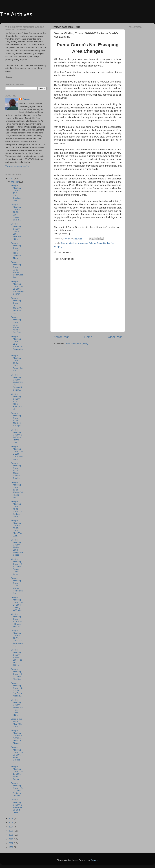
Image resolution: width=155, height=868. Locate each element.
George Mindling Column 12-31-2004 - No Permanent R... (17, 638)
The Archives (16, 14)
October (15, 182)
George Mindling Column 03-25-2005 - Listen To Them (16, 251)
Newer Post (61, 337)
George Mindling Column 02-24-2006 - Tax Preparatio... (17, 344)
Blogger (94, 860)
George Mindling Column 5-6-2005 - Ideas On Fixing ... (17, 737)
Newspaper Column (87, 243)
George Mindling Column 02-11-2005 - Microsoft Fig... (16, 231)
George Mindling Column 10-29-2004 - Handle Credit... (16, 471)
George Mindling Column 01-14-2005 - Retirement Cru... (17, 586)
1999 (11, 847)
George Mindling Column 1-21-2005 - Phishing (17, 674)
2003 (11, 831)
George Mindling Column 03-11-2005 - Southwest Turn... (17, 270)
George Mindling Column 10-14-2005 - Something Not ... (17, 363)
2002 (11, 835)
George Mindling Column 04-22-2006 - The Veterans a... (17, 306)
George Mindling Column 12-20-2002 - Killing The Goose (17, 547)
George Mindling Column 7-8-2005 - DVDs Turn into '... (17, 453)
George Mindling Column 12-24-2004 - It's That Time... (16, 657)
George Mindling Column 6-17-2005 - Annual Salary (17, 773)
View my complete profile (17, 166)
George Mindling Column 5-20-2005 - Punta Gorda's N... (17, 755)
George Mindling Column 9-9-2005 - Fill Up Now (17, 436)
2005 (11, 823)
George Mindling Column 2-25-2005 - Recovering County (17, 288)
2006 (11, 819)
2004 (11, 827)
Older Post (115, 337)
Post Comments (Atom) (77, 343)
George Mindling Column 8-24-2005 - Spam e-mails (17, 806)
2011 (11, 178)
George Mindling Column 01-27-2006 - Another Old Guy (16, 325)
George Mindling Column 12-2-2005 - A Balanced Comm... (17, 382)
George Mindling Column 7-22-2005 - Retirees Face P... (17, 789)
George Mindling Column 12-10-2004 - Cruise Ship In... (16, 212)
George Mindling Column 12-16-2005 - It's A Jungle (16, 419)
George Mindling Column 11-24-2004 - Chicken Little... (16, 193)
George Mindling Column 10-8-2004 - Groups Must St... (17, 620)
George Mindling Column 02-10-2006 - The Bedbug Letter (17, 509)
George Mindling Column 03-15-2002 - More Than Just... (17, 528)
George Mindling (69, 243)
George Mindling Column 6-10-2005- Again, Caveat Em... (17, 566)
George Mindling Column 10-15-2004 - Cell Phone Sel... (17, 490)
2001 (11, 839)
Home (88, 337)
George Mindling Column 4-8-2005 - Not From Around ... (17, 689)
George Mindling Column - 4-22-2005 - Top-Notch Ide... (17, 707)
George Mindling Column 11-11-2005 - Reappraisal (17, 401)
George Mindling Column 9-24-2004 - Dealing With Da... (17, 604)
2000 (11, 843)
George (26, 99)
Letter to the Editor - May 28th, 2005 (16, 723)
